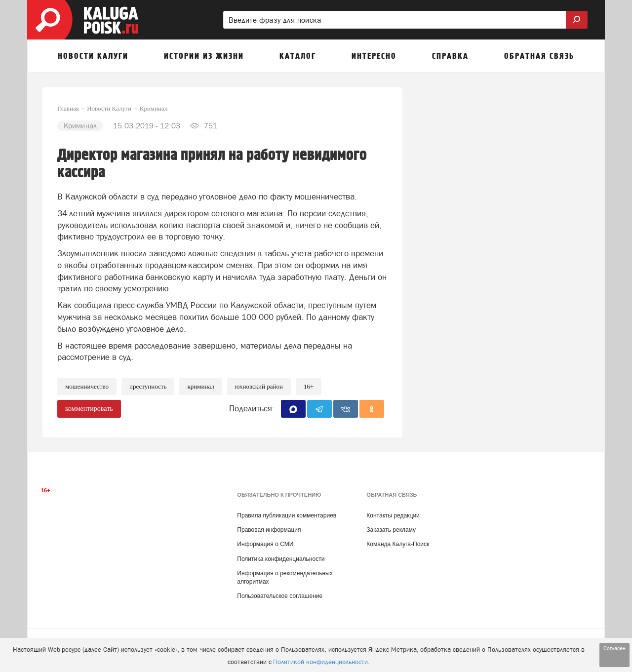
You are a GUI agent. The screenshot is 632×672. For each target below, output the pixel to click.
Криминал (200, 386)
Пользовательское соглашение (280, 596)
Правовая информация (269, 530)
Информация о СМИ (265, 544)
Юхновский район (259, 386)
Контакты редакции (393, 515)
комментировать (89, 409)
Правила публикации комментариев (287, 515)
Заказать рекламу (391, 530)
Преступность (148, 386)
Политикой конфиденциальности (320, 662)
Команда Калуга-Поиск (398, 544)
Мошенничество (87, 386)
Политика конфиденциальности (281, 559)
